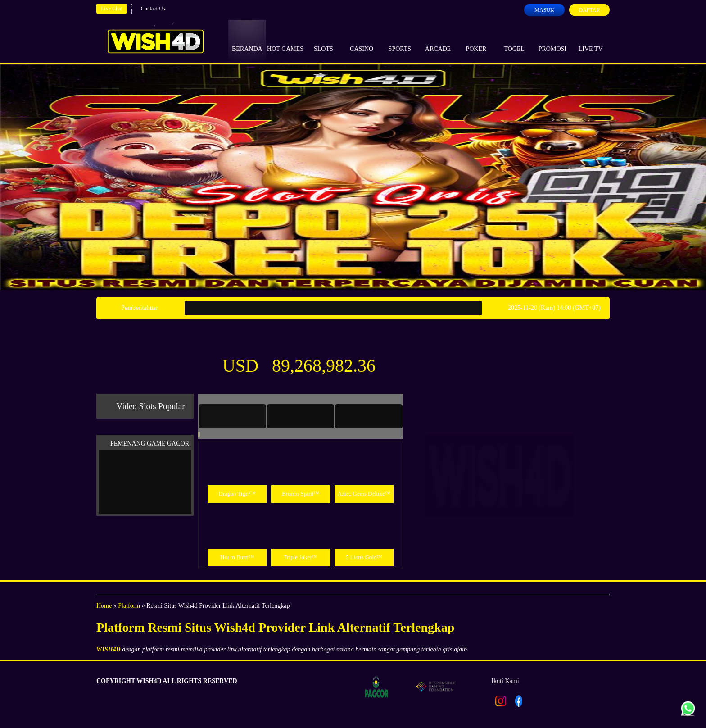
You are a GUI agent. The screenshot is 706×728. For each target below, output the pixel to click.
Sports (400, 41)
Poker (476, 41)
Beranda (247, 41)
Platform (129, 606)
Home (104, 606)
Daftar (589, 10)
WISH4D (109, 649)
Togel (514, 41)
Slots (324, 41)
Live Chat (112, 9)
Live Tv (591, 41)
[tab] (232, 416)
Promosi (552, 41)
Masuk (544, 10)
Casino (362, 41)
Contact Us (153, 9)
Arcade (438, 41)
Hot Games (285, 41)
